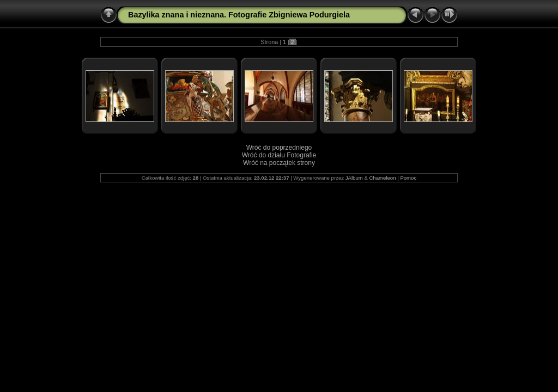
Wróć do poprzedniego (279, 148)
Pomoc (408, 178)
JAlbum (354, 178)
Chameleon (382, 178)
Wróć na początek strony (279, 163)
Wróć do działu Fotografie (279, 155)
